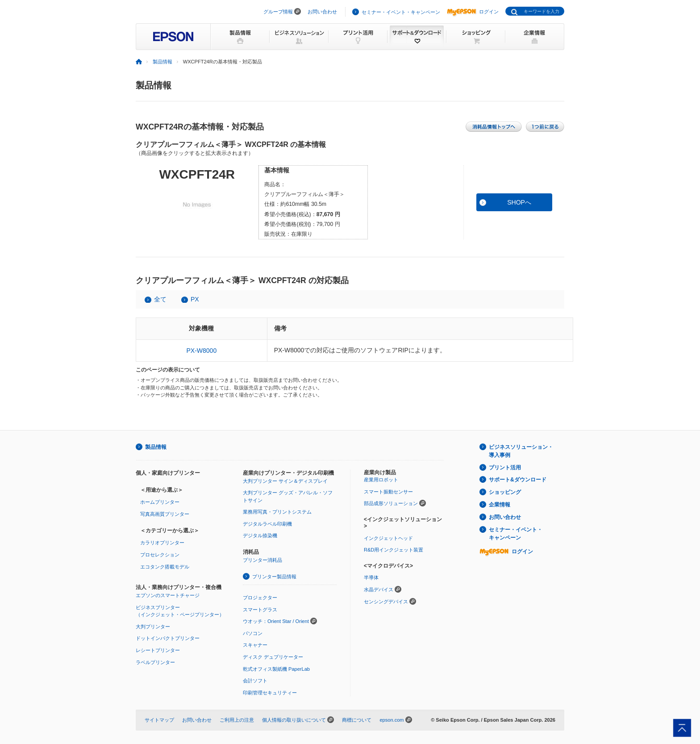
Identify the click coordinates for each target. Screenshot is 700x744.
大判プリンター (153, 627)
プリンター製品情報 (274, 577)
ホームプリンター (160, 502)
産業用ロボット (381, 480)
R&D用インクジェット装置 (394, 550)
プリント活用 (505, 468)
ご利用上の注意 (237, 720)
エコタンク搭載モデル (165, 567)
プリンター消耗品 (262, 560)
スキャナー (255, 645)
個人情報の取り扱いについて (294, 720)
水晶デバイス (379, 589)
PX (195, 299)
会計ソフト (255, 681)
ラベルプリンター (155, 662)
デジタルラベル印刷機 (267, 524)
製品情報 (162, 62)
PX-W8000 (201, 351)
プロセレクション (160, 555)
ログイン (473, 12)
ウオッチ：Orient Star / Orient (276, 621)
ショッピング (505, 492)
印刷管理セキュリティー (270, 693)
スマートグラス (260, 610)
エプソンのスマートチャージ (168, 595)
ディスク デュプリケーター (273, 657)
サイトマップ (159, 720)
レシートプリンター (158, 650)
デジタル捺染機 (260, 535)
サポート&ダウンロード (518, 480)
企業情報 (500, 505)
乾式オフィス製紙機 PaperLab (276, 669)
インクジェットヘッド (388, 538)
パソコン (253, 633)
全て (160, 299)
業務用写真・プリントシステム (277, 512)
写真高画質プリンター (165, 514)
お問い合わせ (322, 12)
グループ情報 (278, 12)
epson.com (392, 720)
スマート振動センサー (388, 492)
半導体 (371, 577)
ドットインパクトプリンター (168, 638)
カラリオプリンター (162, 543)
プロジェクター (260, 598)
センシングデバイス (386, 602)
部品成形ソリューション (391, 503)
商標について (357, 720)
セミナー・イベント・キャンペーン (401, 12)
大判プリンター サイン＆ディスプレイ (285, 481)
